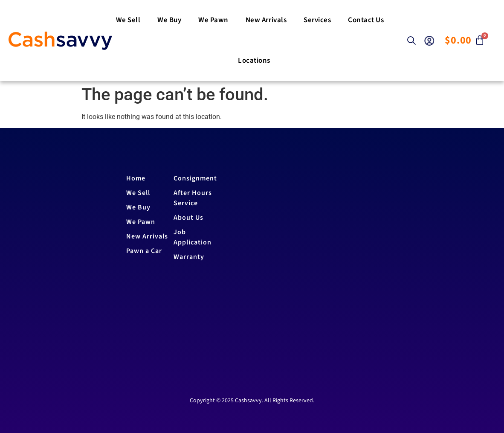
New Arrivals (266, 20)
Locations (254, 61)
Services (317, 20)
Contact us (366, 20)
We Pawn (213, 20)
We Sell (128, 20)
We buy (169, 20)
